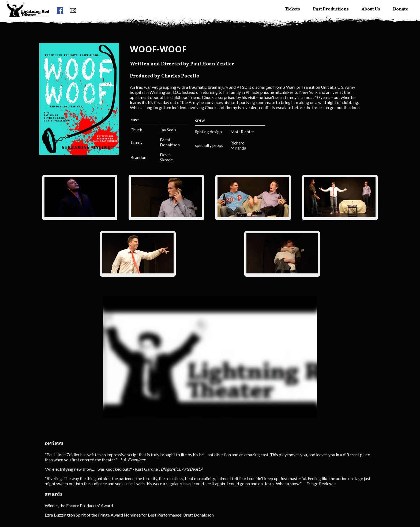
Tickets (292, 9)
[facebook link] (60, 11)
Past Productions (331, 9)
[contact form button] (73, 11)
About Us (371, 9)
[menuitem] (28, 19)
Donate (401, 9)
